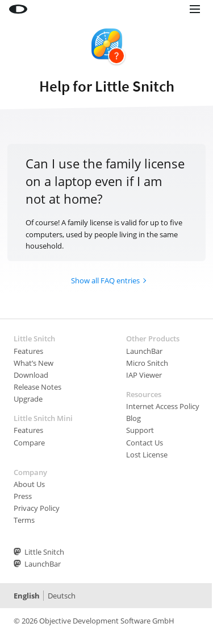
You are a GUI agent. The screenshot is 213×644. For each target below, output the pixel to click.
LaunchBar (144, 351)
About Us (29, 484)
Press (23, 496)
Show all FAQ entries (105, 280)
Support (140, 430)
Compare (29, 443)
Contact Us (145, 443)
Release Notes (37, 387)
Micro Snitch (147, 363)
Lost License (147, 455)
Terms (24, 520)
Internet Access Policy (163, 406)
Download (31, 375)
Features (28, 351)
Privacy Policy (37, 508)
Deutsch (62, 596)
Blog (133, 418)
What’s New (34, 363)
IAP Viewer (144, 375)
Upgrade (28, 399)
